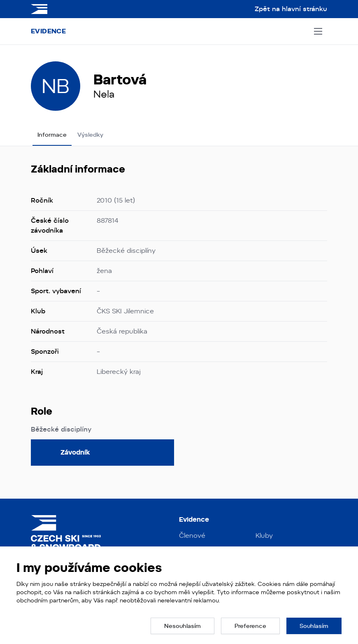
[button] (182, 626)
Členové (192, 535)
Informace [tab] (52, 135)
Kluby (264, 535)
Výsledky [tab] (90, 135)
